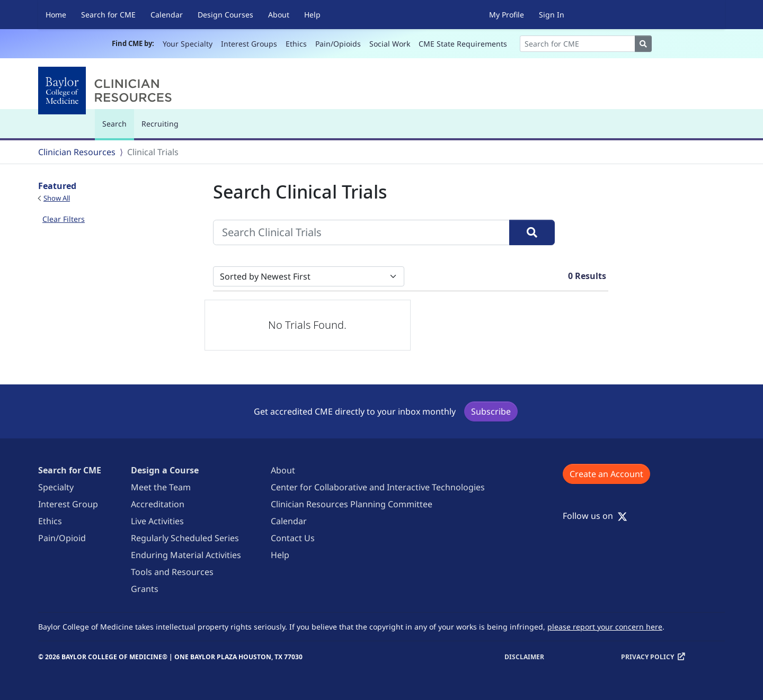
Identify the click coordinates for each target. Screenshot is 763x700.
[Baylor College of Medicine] (107, 91)
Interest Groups (249, 44)
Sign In (552, 15)
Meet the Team (161, 487)
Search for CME (108, 15)
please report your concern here (605, 627)
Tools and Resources (172, 572)
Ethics (296, 44)
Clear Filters (64, 219)
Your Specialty (188, 44)
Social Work (390, 44)
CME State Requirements (463, 44)
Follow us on (595, 516)
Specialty (56, 487)
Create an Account (606, 474)
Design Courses (225, 15)
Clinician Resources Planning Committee (352, 504)
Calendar (167, 15)
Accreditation (158, 504)
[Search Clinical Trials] (361, 232)
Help (312, 15)
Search (117, 128)
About (279, 15)
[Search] (578, 44)
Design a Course (165, 470)
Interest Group (68, 504)
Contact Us (293, 538)
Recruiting (160, 124)
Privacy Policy (647, 657)
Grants (145, 589)
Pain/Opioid (62, 538)
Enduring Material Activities (186, 555)
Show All (57, 198)
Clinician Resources (77, 152)
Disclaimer (524, 657)
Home (56, 15)
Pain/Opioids (338, 44)
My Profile (507, 15)
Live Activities (157, 521)
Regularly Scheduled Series (185, 538)
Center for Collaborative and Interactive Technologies (378, 487)
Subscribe (491, 411)
